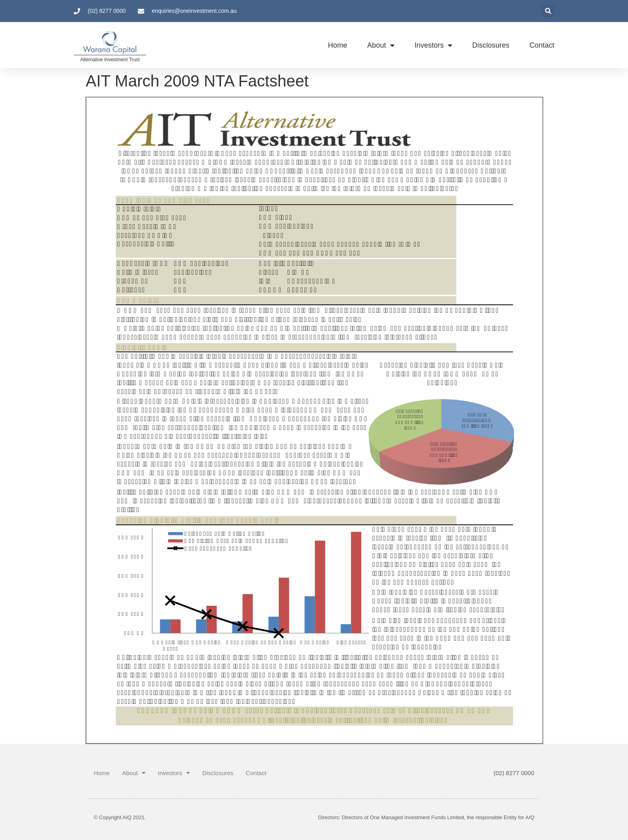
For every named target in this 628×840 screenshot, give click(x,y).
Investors (433, 45)
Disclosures (491, 45)
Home (338, 45)
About (381, 45)
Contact (542, 45)
